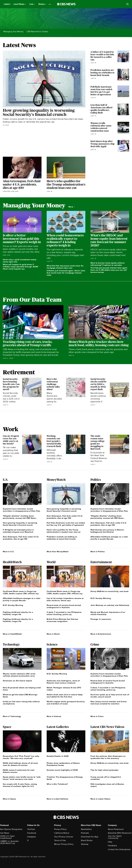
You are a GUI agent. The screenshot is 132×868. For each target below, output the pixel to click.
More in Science (54, 716)
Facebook (32, 833)
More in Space (9, 799)
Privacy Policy (60, 829)
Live (32, 4)
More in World (53, 634)
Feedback (112, 846)
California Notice (62, 833)
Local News (20, 4)
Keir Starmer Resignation (11, 829)
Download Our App (90, 837)
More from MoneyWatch (58, 552)
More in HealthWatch (12, 634)
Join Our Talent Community (115, 837)
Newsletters (86, 829)
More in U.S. (9, 552)
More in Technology (12, 716)
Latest (7, 4)
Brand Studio (87, 840)
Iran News (5, 833)
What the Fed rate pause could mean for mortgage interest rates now (65, 267)
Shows (42, 4)
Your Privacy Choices (64, 837)
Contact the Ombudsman (119, 849)
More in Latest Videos (100, 799)
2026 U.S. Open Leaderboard (7, 837)
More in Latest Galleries (57, 799)
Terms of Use (60, 840)
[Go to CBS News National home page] (66, 4)
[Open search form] (127, 4)
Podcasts (85, 833)
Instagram (32, 837)
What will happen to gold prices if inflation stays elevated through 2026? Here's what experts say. (21, 267)
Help (110, 842)
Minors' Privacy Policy (64, 844)
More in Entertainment (101, 634)
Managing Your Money (13, 32)
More (72, 207)
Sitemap (85, 844)
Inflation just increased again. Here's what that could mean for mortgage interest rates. (66, 273)
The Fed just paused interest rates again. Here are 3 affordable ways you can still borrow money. (109, 270)
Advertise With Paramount (120, 833)
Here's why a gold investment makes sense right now (20, 261)
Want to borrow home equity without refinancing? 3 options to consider (107, 264)
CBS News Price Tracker (37, 32)
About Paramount (116, 829)
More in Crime (97, 716)
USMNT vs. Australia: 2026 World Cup (10, 842)
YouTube (31, 829)
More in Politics (98, 552)
